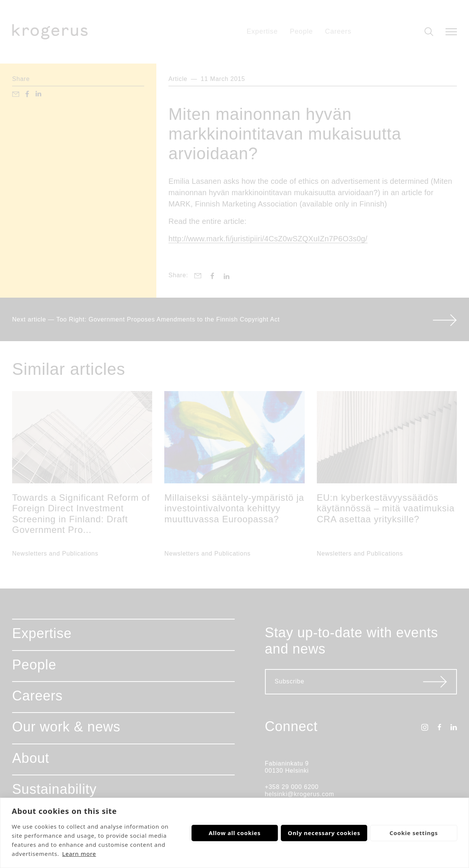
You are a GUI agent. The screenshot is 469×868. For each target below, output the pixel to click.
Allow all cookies (234, 833)
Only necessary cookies (324, 833)
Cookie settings (414, 833)
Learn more (79, 854)
